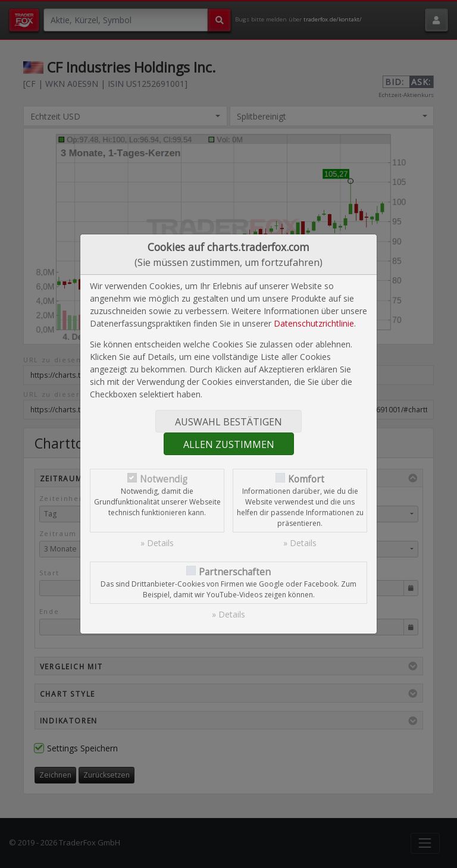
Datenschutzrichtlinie (314, 323)
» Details (157, 543)
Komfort (306, 479)
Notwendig (164, 479)
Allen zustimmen (229, 444)
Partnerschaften (235, 572)
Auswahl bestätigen (228, 422)
